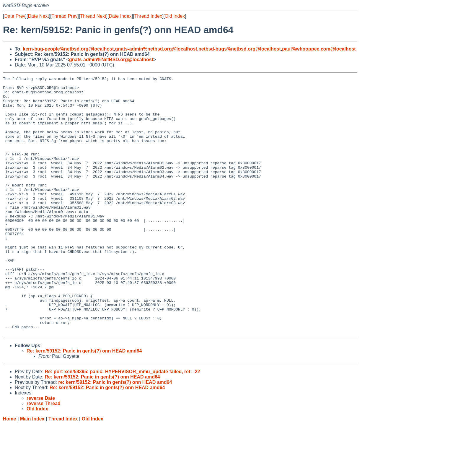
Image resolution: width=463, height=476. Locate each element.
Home (9, 470)
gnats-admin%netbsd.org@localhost (156, 49)
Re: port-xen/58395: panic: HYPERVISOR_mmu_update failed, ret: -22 (122, 423)
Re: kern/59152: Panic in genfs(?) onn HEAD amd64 (84, 402)
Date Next (38, 16)
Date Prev (15, 16)
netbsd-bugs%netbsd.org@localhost (240, 49)
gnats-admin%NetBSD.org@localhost (111, 60)
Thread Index (148, 16)
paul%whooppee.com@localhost (319, 49)
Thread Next (93, 16)
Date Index (120, 16)
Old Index (175, 16)
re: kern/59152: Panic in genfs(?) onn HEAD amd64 (115, 434)
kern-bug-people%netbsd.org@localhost (68, 49)
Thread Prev (65, 16)
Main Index (32, 470)
